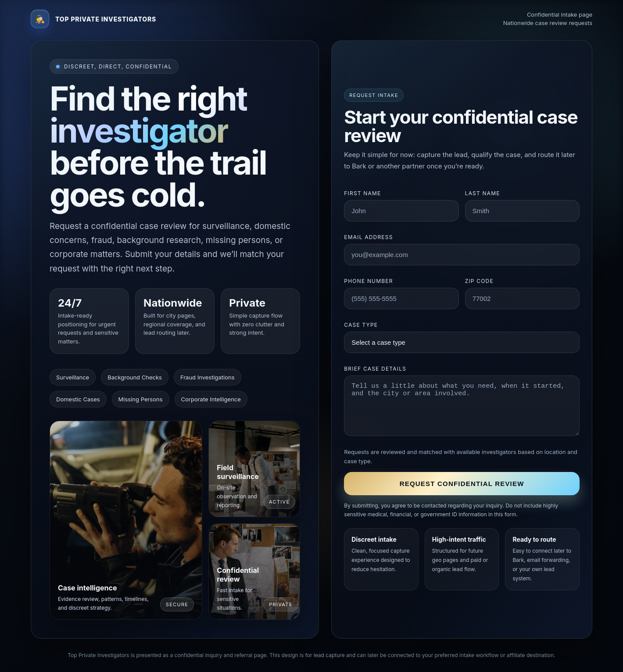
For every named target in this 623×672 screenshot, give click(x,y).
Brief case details (375, 369)
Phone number (368, 281)
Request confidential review (462, 484)
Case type (361, 325)
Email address (368, 237)
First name (362, 193)
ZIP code (479, 281)
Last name (483, 193)
